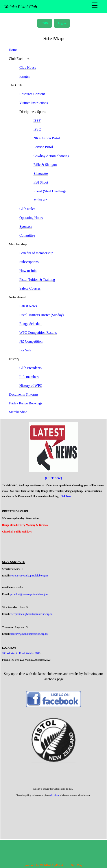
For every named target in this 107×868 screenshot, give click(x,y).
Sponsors (26, 226)
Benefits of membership (36, 253)
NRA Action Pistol (47, 138)
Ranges (25, 76)
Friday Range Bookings (26, 403)
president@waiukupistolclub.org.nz (29, 594)
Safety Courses (30, 288)
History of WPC (31, 386)
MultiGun (40, 200)
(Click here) (54, 478)
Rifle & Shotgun (45, 165)
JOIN (45, 23)
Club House (28, 67)
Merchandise (18, 412)
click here (55, 795)
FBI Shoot (41, 182)
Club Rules (27, 209)
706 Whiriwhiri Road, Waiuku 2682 (21, 653)
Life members (29, 377)
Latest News (28, 306)
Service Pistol (43, 147)
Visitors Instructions (34, 103)
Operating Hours (31, 218)
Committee (27, 235)
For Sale (25, 350)
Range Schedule (31, 324)
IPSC (37, 129)
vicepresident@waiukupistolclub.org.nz (31, 614)
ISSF (37, 120)
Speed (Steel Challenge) (51, 191)
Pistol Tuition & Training (37, 280)
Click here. (66, 497)
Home (13, 50)
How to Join (28, 271)
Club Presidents (30, 368)
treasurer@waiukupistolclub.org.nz (29, 634)
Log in (62, 23)
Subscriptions (29, 262)
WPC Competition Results (38, 333)
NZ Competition (31, 341)
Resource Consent (32, 94)
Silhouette (41, 173)
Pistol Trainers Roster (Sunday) (42, 315)
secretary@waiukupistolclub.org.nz (29, 576)
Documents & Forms (24, 394)
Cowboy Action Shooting (51, 156)
